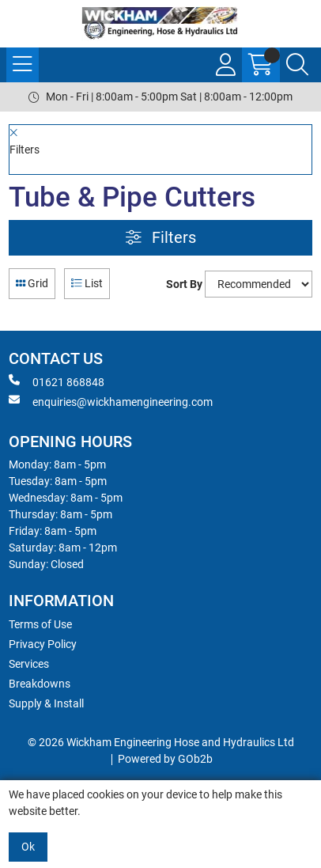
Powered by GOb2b (165, 759)
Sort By (184, 284)
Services (29, 664)
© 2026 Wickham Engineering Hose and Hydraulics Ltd (161, 742)
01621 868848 (57, 381)
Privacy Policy (43, 644)
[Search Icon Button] (297, 65)
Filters (161, 238)
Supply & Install (46, 703)
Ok (28, 847)
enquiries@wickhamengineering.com (111, 401)
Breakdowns (40, 684)
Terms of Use (40, 624)
